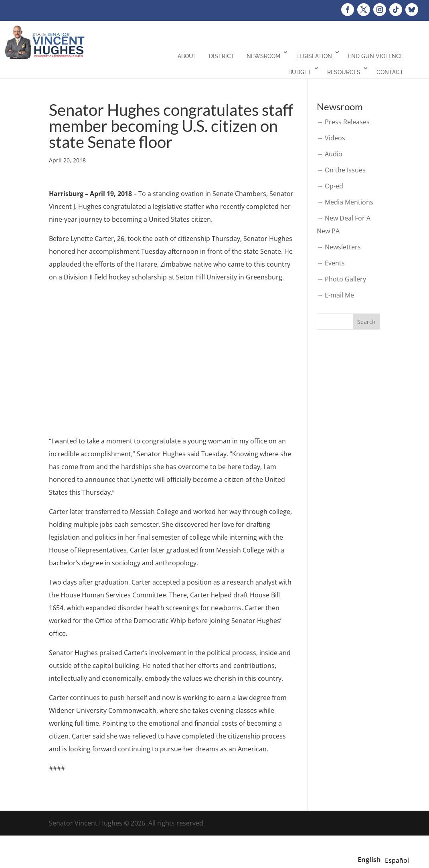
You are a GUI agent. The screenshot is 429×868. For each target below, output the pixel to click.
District (222, 56)
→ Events (331, 263)
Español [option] (397, 860)
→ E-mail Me (335, 295)
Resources (344, 72)
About (187, 56)
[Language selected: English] (385, 859)
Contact (390, 72)
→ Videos (331, 138)
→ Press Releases (343, 122)
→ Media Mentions (345, 202)
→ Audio (330, 154)
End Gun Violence (376, 56)
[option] (397, 860)
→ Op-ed (330, 186)
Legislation (314, 56)
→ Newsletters (339, 247)
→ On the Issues (341, 170)
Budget (300, 72)
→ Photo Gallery (341, 279)
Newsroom (263, 56)
